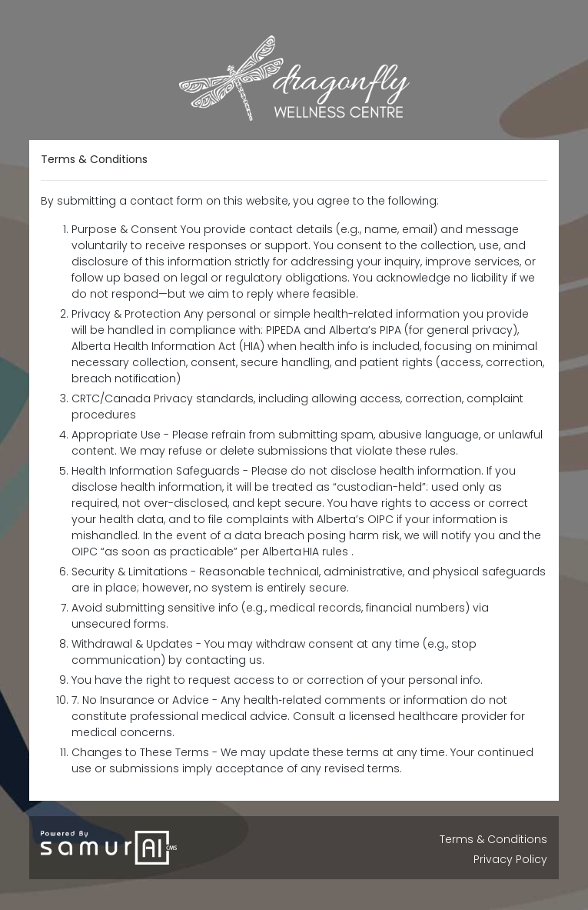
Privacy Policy (510, 859)
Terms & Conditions (493, 839)
